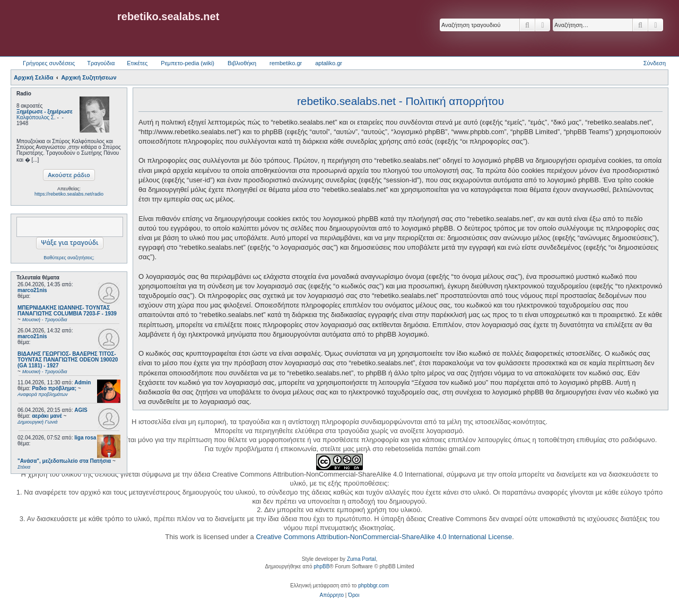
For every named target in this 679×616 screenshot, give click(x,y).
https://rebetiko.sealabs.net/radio (69, 194)
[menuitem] (332, 595)
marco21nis (32, 290)
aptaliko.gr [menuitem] (329, 63)
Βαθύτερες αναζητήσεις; (69, 258)
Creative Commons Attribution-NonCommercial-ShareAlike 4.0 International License (384, 537)
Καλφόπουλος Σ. (36, 117)
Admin (82, 382)
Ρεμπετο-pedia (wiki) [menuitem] (188, 63)
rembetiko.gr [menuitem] (286, 63)
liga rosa (85, 438)
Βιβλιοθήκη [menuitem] (242, 63)
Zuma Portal (361, 559)
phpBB (321, 566)
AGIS (81, 410)
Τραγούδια (101, 63)
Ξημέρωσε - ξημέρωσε (45, 112)
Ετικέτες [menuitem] (137, 63)
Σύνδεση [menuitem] (655, 63)
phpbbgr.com (373, 586)
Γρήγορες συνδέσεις (49, 63)
